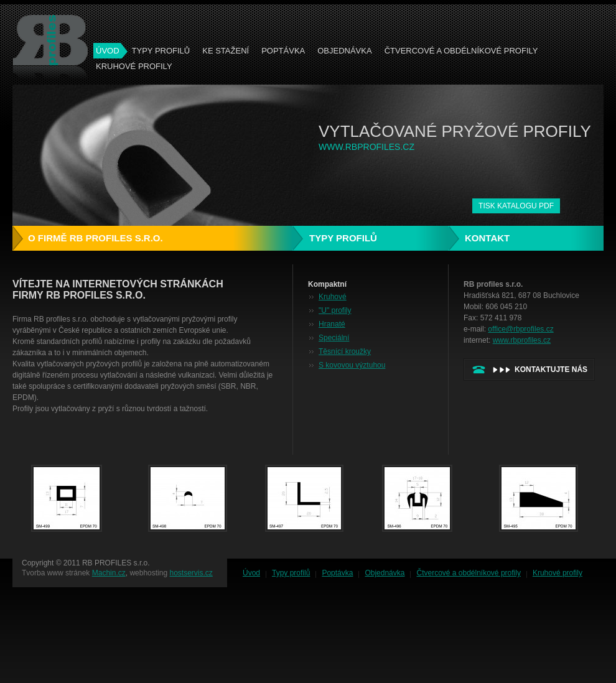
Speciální (334, 338)
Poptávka (283, 51)
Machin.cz (109, 573)
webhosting (148, 573)
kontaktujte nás (551, 369)
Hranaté (332, 324)
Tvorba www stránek (56, 573)
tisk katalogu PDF (516, 206)
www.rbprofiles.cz (522, 340)
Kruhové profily (134, 66)
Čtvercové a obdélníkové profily (461, 51)
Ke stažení (226, 51)
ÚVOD (108, 51)
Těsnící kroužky (345, 351)
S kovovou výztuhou (352, 365)
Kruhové (333, 297)
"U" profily (335, 310)
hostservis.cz (191, 573)
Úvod (251, 573)
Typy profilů (161, 51)
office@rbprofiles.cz (520, 329)
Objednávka (344, 51)
